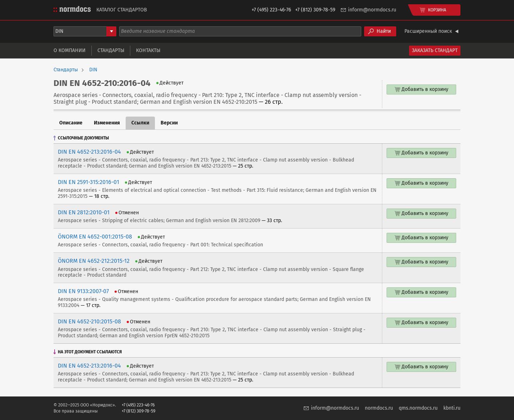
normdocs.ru (379, 408)
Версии (169, 123)
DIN (93, 70)
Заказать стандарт (435, 50)
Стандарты (111, 50)
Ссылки (140, 123)
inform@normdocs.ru (372, 10)
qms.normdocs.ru (418, 408)
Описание (71, 123)
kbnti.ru (452, 408)
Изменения (107, 123)
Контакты (148, 50)
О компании (70, 50)
